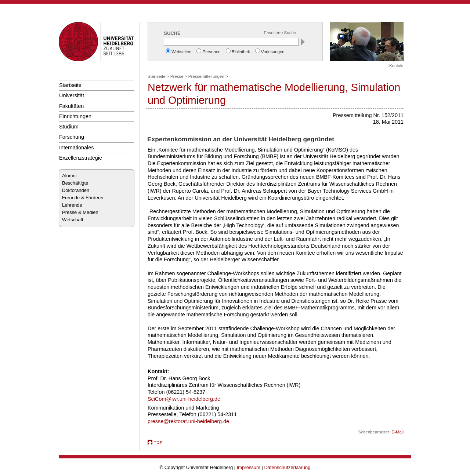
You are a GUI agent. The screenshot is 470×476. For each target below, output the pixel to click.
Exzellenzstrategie (81, 158)
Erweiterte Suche (280, 33)
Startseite (70, 85)
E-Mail (397, 432)
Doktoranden (76, 190)
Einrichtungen (75, 116)
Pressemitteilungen (206, 76)
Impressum (249, 467)
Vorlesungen (273, 52)
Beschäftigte (75, 183)
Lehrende (72, 205)
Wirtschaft (73, 220)
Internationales (77, 148)
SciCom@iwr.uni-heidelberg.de (184, 399)
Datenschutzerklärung (287, 467)
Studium (69, 127)
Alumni (69, 176)
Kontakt (396, 66)
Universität (72, 95)
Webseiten (181, 52)
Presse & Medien (80, 212)
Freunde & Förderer (83, 198)
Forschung (72, 137)
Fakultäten (71, 106)
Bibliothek (241, 52)
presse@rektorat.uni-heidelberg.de (188, 421)
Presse (177, 76)
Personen (211, 52)
